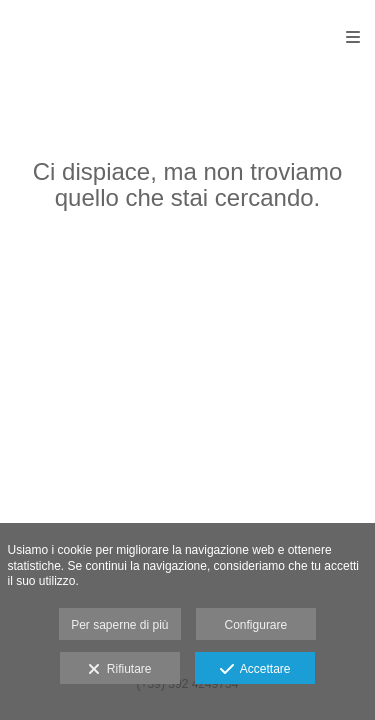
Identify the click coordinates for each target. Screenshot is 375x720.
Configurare (256, 625)
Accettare (255, 670)
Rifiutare (119, 670)
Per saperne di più (119, 625)
